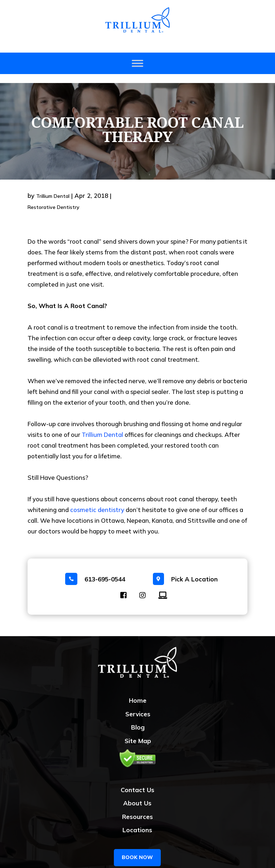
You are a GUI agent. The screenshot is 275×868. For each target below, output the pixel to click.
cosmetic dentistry (97, 501)
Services (138, 705)
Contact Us (137, 781)
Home (138, 691)
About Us (137, 794)
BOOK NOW (137, 848)
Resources (137, 808)
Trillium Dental (53, 187)
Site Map (138, 732)
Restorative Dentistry (54, 198)
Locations (137, 821)
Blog (138, 718)
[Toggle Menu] (137, 64)
